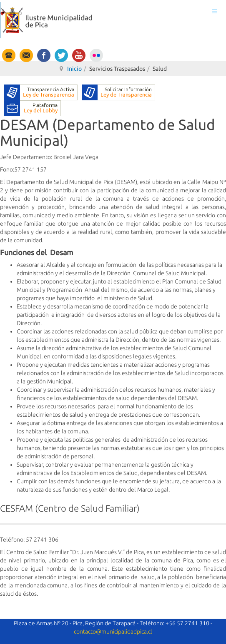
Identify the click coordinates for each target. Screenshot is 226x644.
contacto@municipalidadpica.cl (113, 632)
